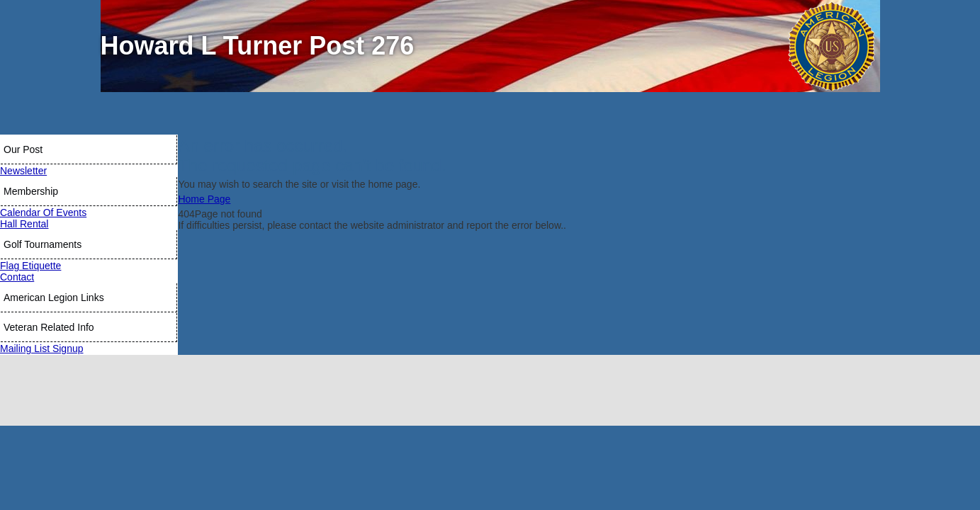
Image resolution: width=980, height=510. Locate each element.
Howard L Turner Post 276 (258, 46)
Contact (17, 277)
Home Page (204, 199)
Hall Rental (24, 224)
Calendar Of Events (43, 212)
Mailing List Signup (42, 348)
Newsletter (23, 171)
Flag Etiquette (30, 266)
